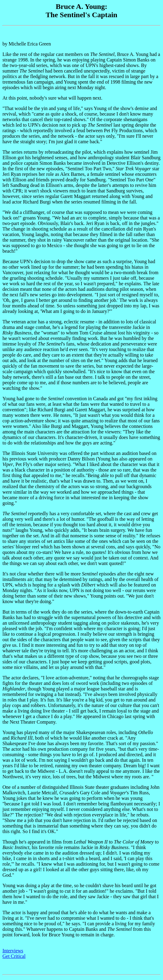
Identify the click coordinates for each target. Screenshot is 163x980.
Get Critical (14, 956)
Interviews (13, 951)
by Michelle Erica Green (81, 470)
